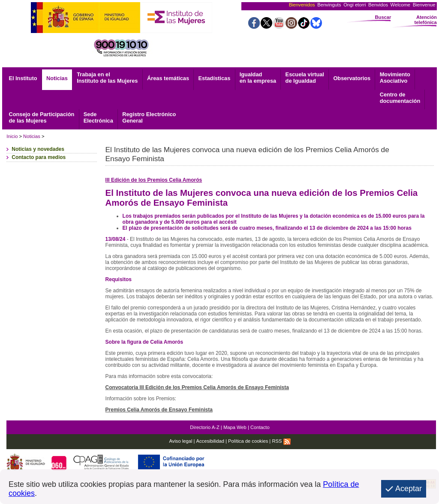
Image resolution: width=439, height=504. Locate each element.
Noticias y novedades (38, 149)
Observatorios (352, 78)
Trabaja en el (107, 78)
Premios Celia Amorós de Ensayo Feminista (159, 410)
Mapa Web (235, 427)
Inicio (12, 136)
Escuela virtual (305, 78)
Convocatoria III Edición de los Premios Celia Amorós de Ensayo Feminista (197, 387)
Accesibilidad (210, 441)
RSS (281, 441)
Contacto (260, 427)
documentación (400, 98)
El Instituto (23, 78)
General (149, 117)
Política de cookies (248, 441)
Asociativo (395, 78)
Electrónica (98, 117)
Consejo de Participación (41, 117)
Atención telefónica (426, 20)
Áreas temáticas (168, 78)
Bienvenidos (302, 5)
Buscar (383, 17)
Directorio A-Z (204, 427)
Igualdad (258, 78)
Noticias (57, 78)
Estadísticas (215, 78)
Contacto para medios (39, 157)
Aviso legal (181, 441)
